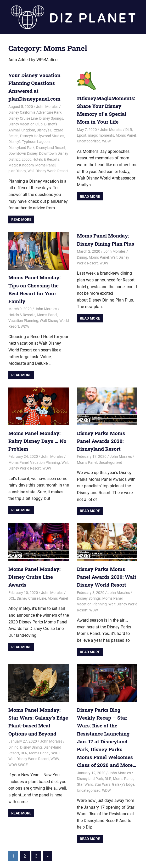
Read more (21, 218)
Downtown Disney (23, 152)
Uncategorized (89, 140)
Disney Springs (51, 117)
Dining (82, 255)
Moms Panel (45, 164)
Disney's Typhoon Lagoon (29, 140)
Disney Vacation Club (26, 123)
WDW (106, 140)
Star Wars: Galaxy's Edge (114, 762)
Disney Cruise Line (23, 117)
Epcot (26, 158)
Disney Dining (31, 733)
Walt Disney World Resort (48, 170)
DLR (129, 128)
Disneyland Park (21, 146)
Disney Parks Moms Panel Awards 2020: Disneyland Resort (106, 430)
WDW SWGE (18, 751)
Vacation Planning (23, 310)
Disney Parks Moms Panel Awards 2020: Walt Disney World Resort (106, 565)
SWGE (56, 739)
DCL (12, 578)
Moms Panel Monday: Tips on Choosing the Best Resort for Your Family (38, 283)
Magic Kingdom (21, 164)
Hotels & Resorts (46, 158)
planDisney (17, 170)
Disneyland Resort (51, 146)
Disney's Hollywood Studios (42, 135)
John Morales (47, 105)
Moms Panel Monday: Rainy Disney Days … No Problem (35, 430)
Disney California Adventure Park (35, 111)
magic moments (101, 134)
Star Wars (85, 762)
